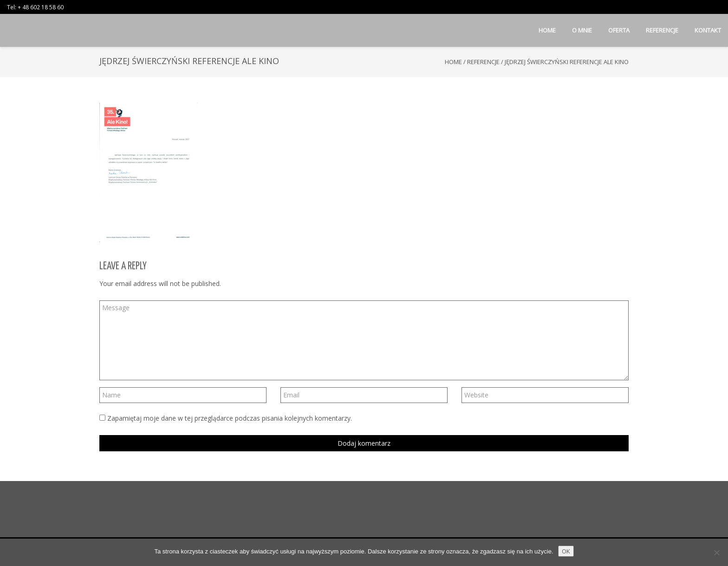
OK (566, 551)
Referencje (483, 62)
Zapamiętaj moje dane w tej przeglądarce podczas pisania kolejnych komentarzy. (230, 418)
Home (453, 62)
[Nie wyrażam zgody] (716, 553)
